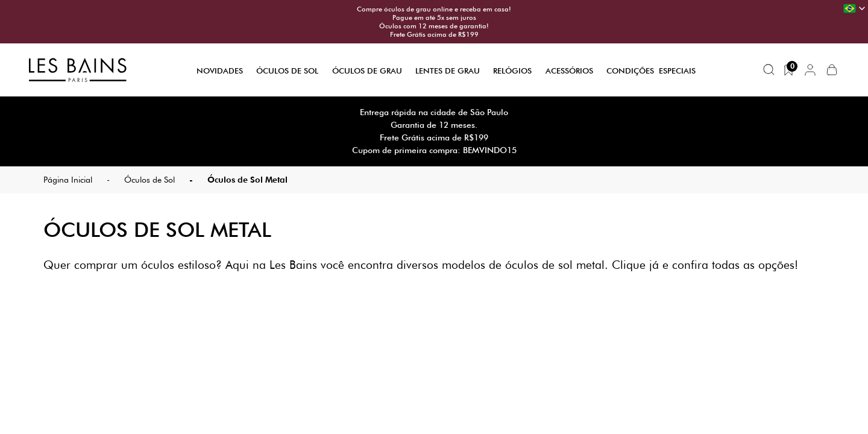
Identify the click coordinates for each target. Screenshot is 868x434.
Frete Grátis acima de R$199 (434, 34)
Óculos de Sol (287, 71)
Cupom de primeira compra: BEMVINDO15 (434, 150)
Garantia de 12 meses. (434, 125)
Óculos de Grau (367, 71)
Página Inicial (68, 180)
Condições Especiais (651, 71)
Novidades (220, 71)
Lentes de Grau (448, 71)
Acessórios (569, 71)
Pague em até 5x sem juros (434, 17)
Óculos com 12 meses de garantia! (434, 26)
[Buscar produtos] (769, 70)
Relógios (512, 71)
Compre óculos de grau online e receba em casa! (434, 9)
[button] (810, 70)
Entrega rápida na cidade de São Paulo (434, 112)
